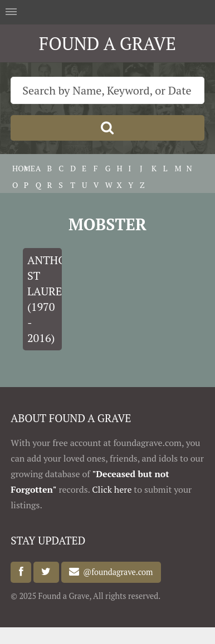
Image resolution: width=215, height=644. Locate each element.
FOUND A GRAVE (107, 43)
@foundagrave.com (116, 572)
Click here (112, 489)
